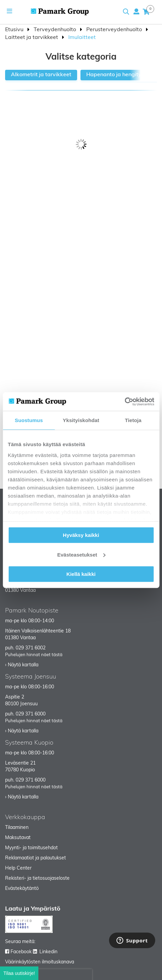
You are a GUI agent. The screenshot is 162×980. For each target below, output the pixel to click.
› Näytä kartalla (22, 665)
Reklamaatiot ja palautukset (35, 858)
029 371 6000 (31, 714)
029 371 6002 (31, 648)
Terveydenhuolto (56, 30)
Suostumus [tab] (29, 420)
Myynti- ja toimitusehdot (31, 848)
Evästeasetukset (81, 554)
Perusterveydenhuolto (115, 30)
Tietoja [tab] (133, 420)
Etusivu (15, 30)
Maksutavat (18, 838)
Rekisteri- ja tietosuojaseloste (37, 879)
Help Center (18, 868)
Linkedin (48, 952)
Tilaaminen (17, 828)
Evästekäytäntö (22, 889)
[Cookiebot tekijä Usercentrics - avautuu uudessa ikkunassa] (124, 401)
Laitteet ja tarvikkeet (32, 38)
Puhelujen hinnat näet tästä (34, 655)
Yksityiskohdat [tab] (81, 420)
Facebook (21, 952)
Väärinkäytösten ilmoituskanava (40, 962)
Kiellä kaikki (81, 574)
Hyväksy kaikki (81, 535)
